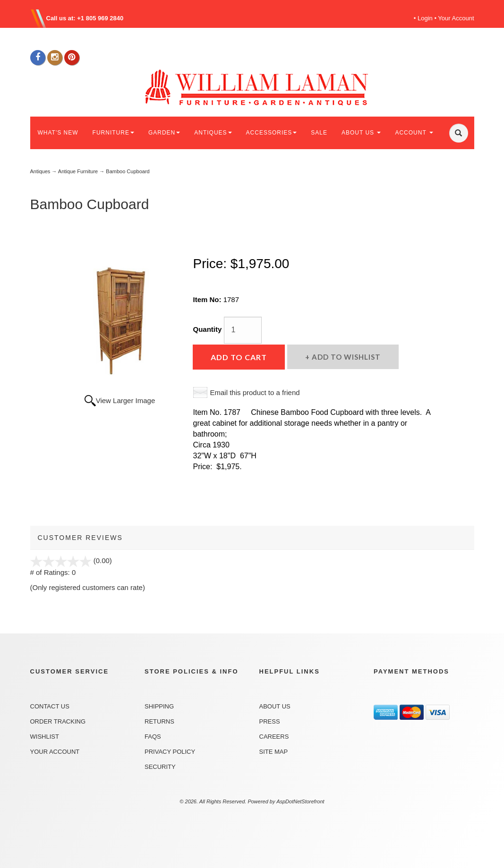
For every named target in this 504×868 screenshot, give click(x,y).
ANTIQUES (213, 133)
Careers (274, 737)
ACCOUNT (414, 133)
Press (270, 721)
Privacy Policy (170, 752)
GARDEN (164, 133)
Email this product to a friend (255, 392)
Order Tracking (58, 721)
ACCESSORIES (272, 133)
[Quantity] (243, 330)
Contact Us (50, 706)
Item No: (208, 299)
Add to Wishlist (345, 357)
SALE (319, 133)
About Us (275, 706)
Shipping (159, 706)
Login (425, 18)
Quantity (207, 329)
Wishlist (45, 737)
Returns (159, 721)
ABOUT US (361, 133)
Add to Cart (239, 357)
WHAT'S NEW (58, 133)
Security (160, 767)
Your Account (456, 18)
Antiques (40, 171)
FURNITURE (113, 133)
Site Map (274, 752)
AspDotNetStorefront (300, 801)
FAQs (153, 737)
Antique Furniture (78, 171)
